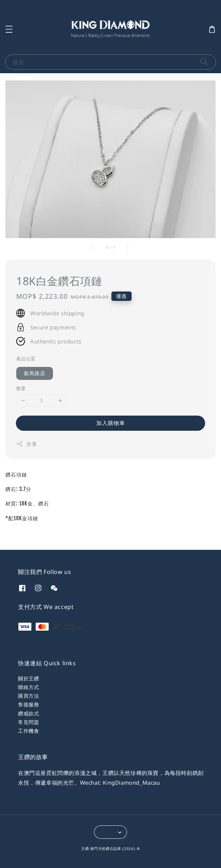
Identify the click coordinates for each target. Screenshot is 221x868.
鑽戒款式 (28, 713)
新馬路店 (35, 373)
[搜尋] (204, 62)
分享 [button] (26, 444)
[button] (9, 29)
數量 (21, 388)
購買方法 (28, 696)
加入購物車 (111, 423)
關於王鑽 (28, 678)
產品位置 (26, 359)
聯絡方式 (28, 687)
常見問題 (28, 722)
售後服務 (28, 704)
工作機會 (28, 731)
